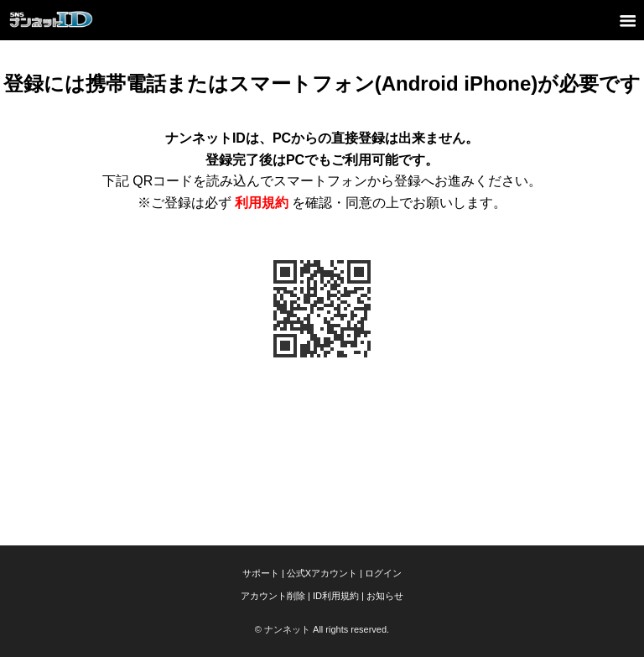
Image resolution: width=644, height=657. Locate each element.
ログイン (383, 573)
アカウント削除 (273, 596)
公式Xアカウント (322, 573)
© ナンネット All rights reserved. (322, 629)
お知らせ (385, 596)
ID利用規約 (336, 596)
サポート (261, 573)
